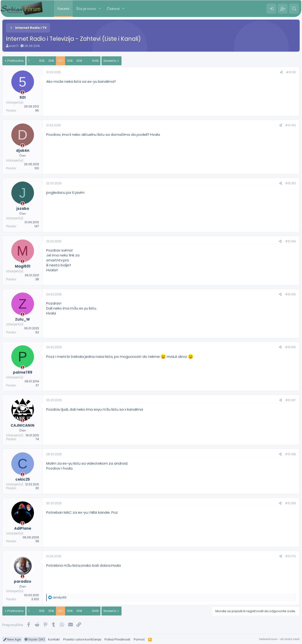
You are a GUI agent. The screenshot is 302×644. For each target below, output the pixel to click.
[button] (100, 9)
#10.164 (290, 241)
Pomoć (139, 639)
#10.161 (291, 72)
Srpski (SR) (35, 639)
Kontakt (54, 639)
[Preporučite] (281, 72)
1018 (70, 61)
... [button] (34, 61)
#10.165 (290, 294)
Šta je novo (86, 9)
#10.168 (290, 454)
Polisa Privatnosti (117, 639)
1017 (61, 61)
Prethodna (15, 61)
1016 (51, 61)
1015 (42, 61)
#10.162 (291, 125)
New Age (12, 639)
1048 (95, 61)
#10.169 (290, 503)
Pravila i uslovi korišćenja (82, 639)
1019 (79, 61)
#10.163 (291, 183)
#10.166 (290, 347)
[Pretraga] (294, 9)
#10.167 (291, 400)
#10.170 (291, 556)
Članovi (113, 9)
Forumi (63, 9)
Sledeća (110, 61)
